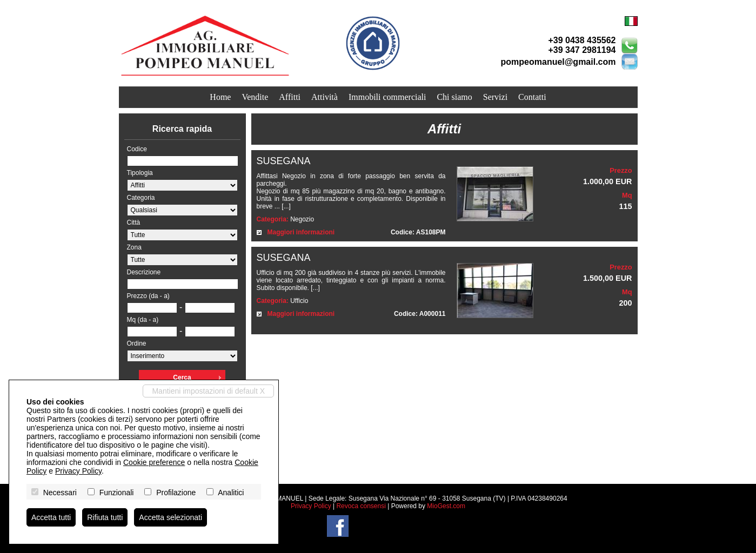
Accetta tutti (51, 517)
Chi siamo (454, 97)
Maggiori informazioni (301, 232)
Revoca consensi (361, 506)
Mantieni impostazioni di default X (208, 391)
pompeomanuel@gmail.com (558, 62)
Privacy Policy (311, 506)
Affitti (290, 97)
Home (220, 97)
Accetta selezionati (170, 517)
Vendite (255, 97)
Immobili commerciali (387, 97)
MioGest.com (446, 506)
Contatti (532, 97)
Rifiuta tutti (105, 517)
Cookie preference (154, 462)
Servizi (495, 97)
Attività (325, 97)
